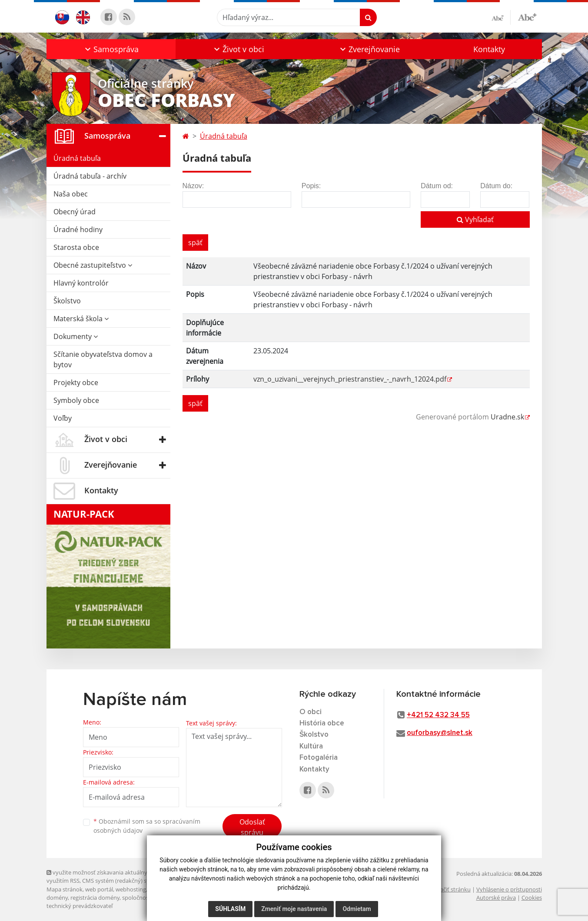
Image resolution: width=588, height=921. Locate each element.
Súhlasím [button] (230, 909)
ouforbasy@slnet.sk (440, 733)
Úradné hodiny (78, 229)
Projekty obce (76, 382)
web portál (99, 889)
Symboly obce (76, 400)
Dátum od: (437, 186)
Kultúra (311, 746)
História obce (322, 723)
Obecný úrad (75, 212)
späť (195, 243)
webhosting (131, 889)
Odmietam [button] (357, 909)
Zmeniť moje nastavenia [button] (294, 909)
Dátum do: (496, 186)
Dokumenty (76, 336)
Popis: (311, 186)
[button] (111, 49)
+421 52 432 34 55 (438, 715)
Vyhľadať (475, 219)
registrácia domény (95, 898)
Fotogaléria (319, 758)
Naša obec (71, 194)
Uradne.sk (507, 417)
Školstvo (67, 301)
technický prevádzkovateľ (80, 906)
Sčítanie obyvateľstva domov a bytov (103, 359)
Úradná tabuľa (77, 158)
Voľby (63, 418)
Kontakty (489, 49)
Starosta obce (76, 247)
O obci (311, 712)
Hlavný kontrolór (81, 283)
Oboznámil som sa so (147, 826)
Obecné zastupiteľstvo (93, 265)
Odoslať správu (252, 827)
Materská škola (81, 319)
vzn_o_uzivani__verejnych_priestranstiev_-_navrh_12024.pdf (350, 379)
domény (57, 898)
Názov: (193, 186)
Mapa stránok (65, 889)
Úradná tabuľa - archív (90, 176)
